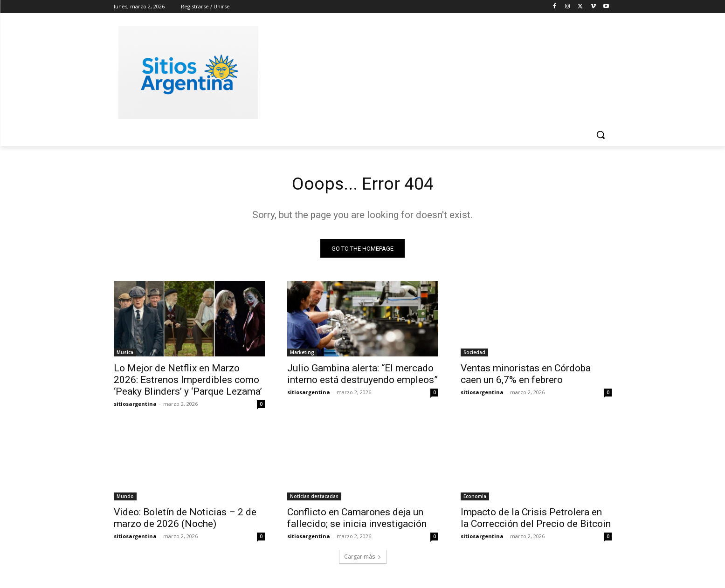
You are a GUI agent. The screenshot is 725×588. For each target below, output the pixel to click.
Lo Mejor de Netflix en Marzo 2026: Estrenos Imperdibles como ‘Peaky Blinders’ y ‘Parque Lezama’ (188, 382)
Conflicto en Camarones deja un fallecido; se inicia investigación (357, 520)
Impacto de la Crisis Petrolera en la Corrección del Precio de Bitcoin (536, 520)
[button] (601, 135)
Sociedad (474, 354)
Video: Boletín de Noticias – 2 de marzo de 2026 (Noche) (185, 520)
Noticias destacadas (314, 498)
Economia (475, 498)
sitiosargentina (135, 406)
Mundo (125, 498)
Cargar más (363, 558)
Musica (125, 354)
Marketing (302, 354)
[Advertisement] (433, 71)
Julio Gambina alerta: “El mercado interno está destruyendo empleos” (362, 376)
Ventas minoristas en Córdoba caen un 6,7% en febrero (526, 376)
